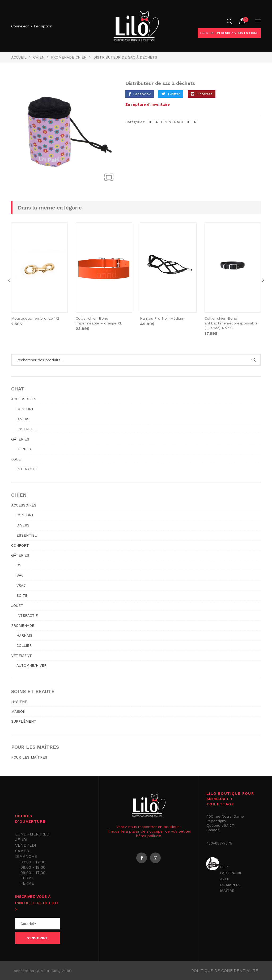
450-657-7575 (219, 843)
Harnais (24, 635)
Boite (22, 596)
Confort (25, 409)
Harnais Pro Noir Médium (162, 318)
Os (19, 565)
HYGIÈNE (19, 702)
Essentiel (27, 429)
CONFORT (20, 545)
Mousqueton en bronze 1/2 (35, 318)
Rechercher (254, 360)
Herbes (24, 449)
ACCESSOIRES (24, 399)
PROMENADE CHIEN (69, 57)
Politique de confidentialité (225, 971)
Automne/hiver (31, 666)
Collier (24, 646)
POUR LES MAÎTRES (29, 757)
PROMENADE (23, 625)
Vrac (21, 585)
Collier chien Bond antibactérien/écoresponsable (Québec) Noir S (231, 323)
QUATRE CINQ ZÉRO (54, 971)
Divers (23, 419)
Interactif (27, 469)
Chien (39, 57)
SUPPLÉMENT (24, 721)
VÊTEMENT (22, 656)
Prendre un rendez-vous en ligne (229, 33)
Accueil (19, 57)
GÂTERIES (20, 439)
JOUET (17, 459)
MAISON (18, 711)
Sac (20, 575)
